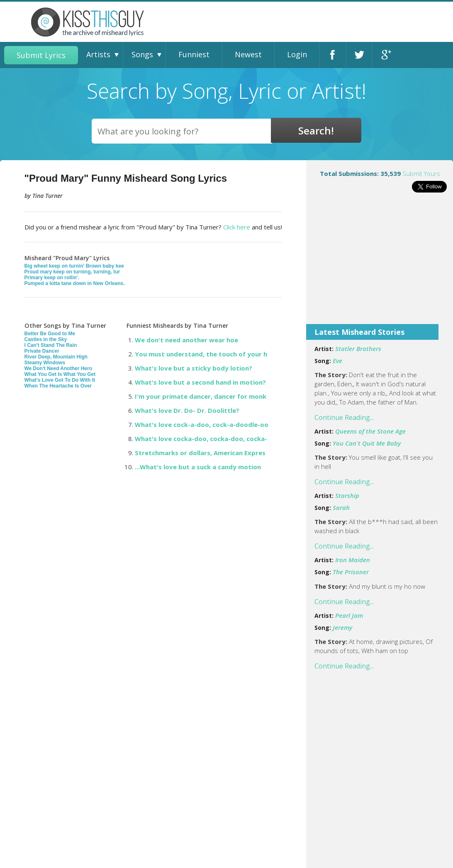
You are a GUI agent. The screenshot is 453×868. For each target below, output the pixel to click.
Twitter (359, 55)
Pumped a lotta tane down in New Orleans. (75, 283)
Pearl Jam (349, 615)
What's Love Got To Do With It (60, 380)
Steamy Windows (45, 363)
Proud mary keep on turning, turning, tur (72, 272)
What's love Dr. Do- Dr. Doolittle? (187, 410)
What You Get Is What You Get (60, 374)
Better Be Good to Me (50, 334)
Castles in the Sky (46, 339)
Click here (237, 227)
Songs (142, 54)
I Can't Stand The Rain (51, 345)
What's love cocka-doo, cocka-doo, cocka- (201, 439)
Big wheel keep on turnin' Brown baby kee (74, 266)
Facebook (333, 55)
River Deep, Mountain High (56, 357)
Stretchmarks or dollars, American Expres (200, 453)
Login (297, 54)
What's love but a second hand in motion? (200, 382)
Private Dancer (42, 351)
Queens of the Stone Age (370, 431)
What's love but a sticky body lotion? (194, 368)
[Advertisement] (380, 264)
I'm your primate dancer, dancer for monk (201, 396)
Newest (248, 54)
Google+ (385, 55)
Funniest (194, 54)
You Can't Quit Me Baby (367, 443)
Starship (347, 495)
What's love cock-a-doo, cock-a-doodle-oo (202, 424)
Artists (98, 54)
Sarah (341, 507)
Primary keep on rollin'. (52, 278)
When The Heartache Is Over (58, 386)
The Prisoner (351, 572)
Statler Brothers (358, 349)
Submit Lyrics (41, 55)
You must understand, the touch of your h (201, 354)
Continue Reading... (344, 417)
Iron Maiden (353, 560)
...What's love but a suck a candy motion (198, 467)
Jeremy (342, 627)
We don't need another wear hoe (186, 340)
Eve (337, 361)
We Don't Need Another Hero (58, 368)
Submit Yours (421, 173)
